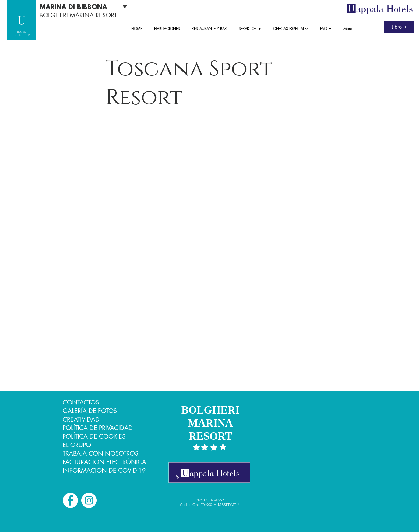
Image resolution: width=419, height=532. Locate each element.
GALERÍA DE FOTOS (90, 411)
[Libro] (399, 27)
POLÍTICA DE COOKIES (94, 436)
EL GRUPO (77, 445)
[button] (251, 29)
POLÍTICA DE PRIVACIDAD (98, 428)
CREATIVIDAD (81, 419)
